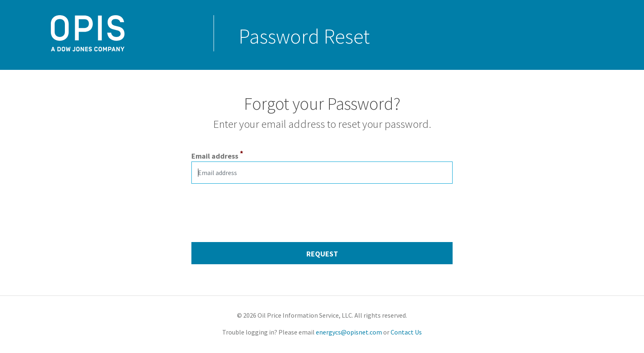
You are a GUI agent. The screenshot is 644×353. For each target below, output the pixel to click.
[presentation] (254, 206)
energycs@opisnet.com (350, 332)
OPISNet (43, 48)
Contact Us (406, 332)
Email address (215, 156)
